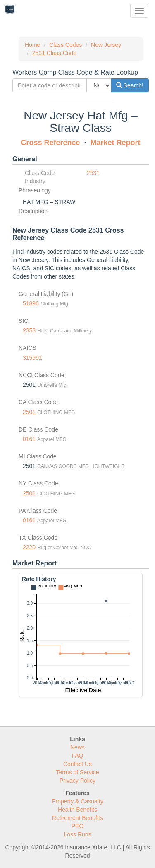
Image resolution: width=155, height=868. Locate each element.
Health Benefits (77, 810)
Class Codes (66, 45)
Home (32, 45)
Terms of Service (77, 772)
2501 (29, 412)
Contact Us (77, 764)
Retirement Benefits (77, 818)
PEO (78, 826)
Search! (130, 85)
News (77, 747)
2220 (29, 547)
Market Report (116, 143)
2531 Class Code (54, 53)
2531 (93, 173)
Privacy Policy (77, 781)
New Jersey (106, 45)
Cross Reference (50, 143)
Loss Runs (77, 834)
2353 (29, 330)
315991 (32, 358)
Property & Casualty (77, 801)
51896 (31, 303)
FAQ (77, 756)
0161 (29, 439)
